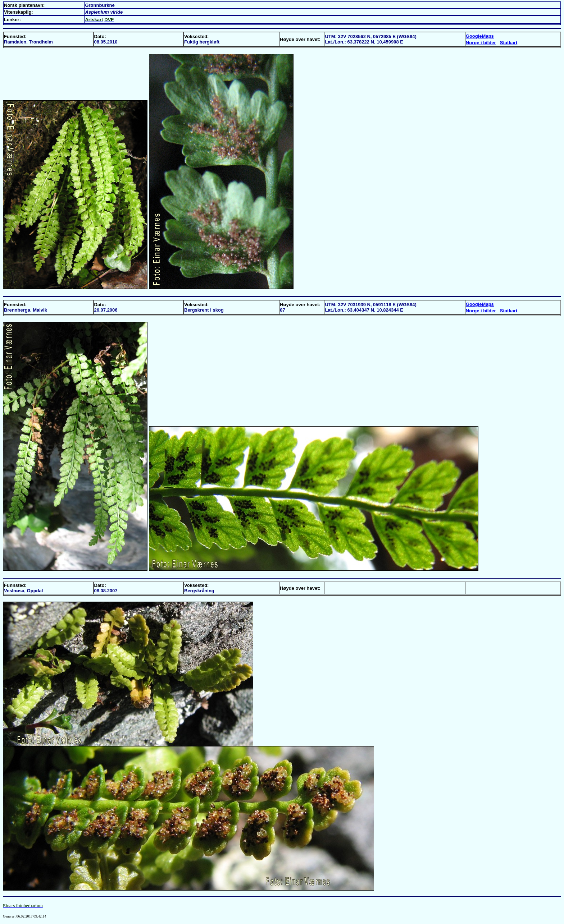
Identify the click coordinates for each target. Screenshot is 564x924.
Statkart (509, 43)
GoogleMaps (480, 36)
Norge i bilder (481, 43)
